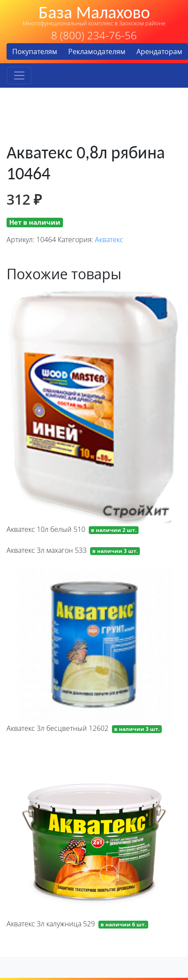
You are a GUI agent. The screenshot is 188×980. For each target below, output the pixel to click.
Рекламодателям (97, 51)
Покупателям (35, 51)
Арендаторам (159, 51)
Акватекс (109, 240)
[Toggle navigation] (19, 75)
